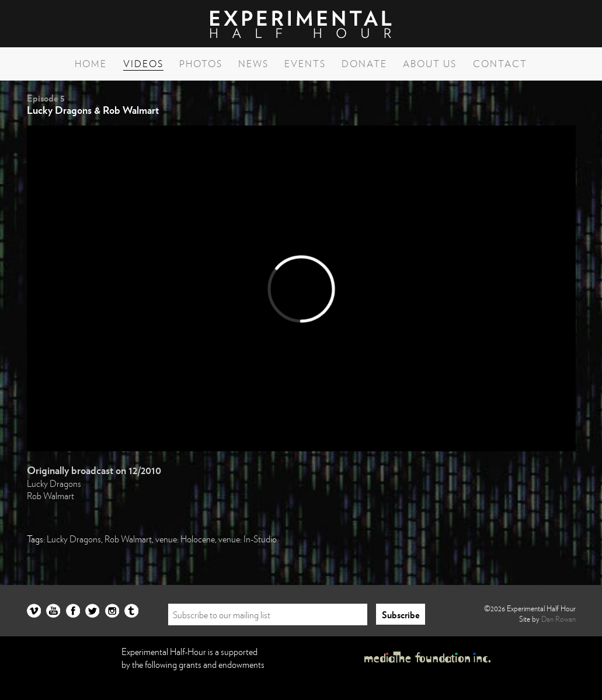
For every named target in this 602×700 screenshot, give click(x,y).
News (253, 64)
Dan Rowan (558, 619)
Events (305, 64)
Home (91, 64)
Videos (143, 64)
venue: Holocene (185, 539)
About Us (430, 64)
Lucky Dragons (54, 483)
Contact (500, 64)
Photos (201, 64)
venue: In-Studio (248, 539)
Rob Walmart (51, 496)
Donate (364, 64)
